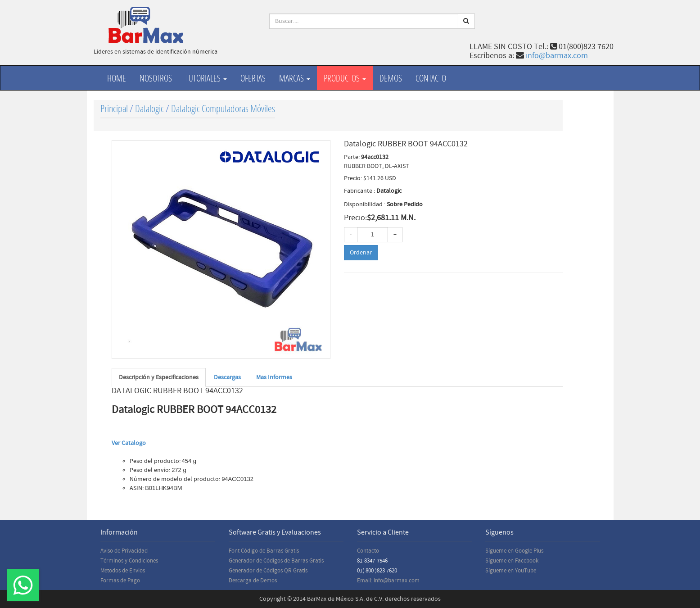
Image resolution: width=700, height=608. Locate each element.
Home (117, 78)
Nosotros (156, 78)
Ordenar (361, 253)
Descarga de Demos (253, 581)
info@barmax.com (557, 56)
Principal (114, 108)
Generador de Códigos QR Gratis (268, 571)
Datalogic (149, 108)
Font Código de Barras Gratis (264, 551)
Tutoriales (206, 78)
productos (345, 78)
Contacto (431, 78)
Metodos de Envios (123, 571)
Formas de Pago (120, 581)
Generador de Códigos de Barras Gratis (276, 561)
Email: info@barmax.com (388, 581)
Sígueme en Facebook (512, 561)
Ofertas (253, 78)
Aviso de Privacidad (124, 551)
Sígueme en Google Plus (514, 551)
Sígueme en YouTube (511, 571)
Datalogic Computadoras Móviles (223, 108)
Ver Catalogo (129, 443)
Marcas (295, 78)
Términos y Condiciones (129, 561)
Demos (391, 78)
